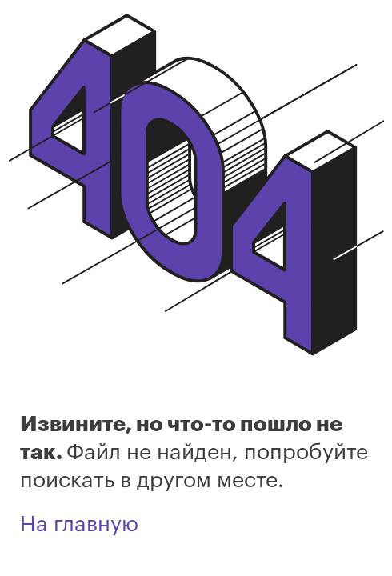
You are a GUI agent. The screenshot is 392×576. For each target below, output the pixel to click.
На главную (79, 524)
